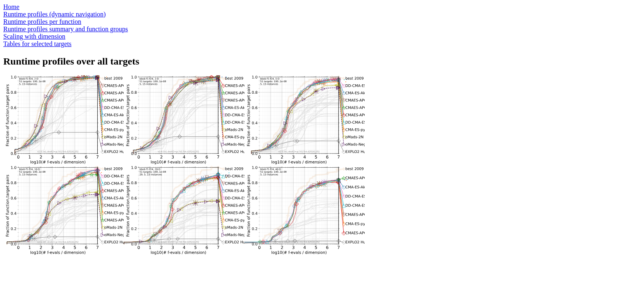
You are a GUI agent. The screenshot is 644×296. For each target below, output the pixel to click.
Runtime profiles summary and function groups (66, 29)
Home (11, 7)
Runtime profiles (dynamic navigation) (54, 14)
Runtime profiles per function (42, 22)
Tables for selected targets (37, 44)
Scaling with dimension (34, 36)
